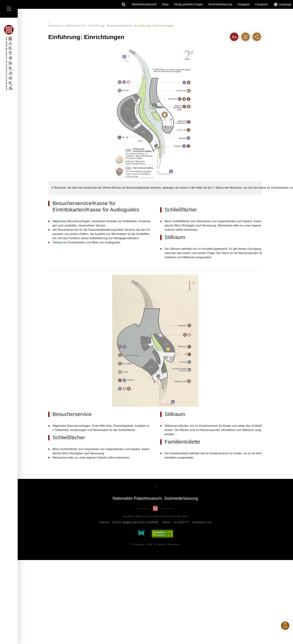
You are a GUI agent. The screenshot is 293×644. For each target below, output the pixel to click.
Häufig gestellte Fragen (188, 4)
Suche (124, 4)
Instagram (244, 4)
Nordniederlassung (220, 4)
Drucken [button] (245, 37)
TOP (285, 627)
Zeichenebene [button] (234, 37)
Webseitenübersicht (144, 4)
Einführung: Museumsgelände (110, 26)
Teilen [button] (257, 37)
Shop (165, 4)
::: (49, 22)
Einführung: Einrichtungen (154, 26)
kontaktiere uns (202, 522)
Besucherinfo (76, 26)
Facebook (262, 4)
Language (285, 4)
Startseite (56, 26)
